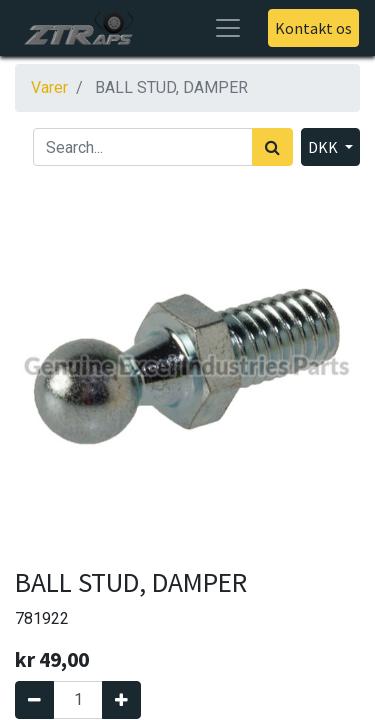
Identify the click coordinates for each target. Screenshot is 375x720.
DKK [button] (324, 147)
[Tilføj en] (121, 700)
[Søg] (272, 147)
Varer (49, 87)
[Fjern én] (34, 700)
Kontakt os (313, 28)
